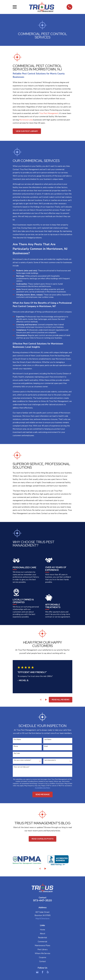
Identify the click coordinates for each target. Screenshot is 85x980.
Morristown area (26, 120)
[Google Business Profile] (37, 972)
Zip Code (17, 753)
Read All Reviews (60, 700)
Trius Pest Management (49, 113)
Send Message (43, 794)
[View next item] (46, 700)
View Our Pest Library (27, 131)
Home (42, 930)
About (43, 934)
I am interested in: (50, 760)
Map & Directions (42, 919)
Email (46, 746)
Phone (16, 746)
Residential (43, 938)
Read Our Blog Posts (42, 839)
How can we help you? (21, 767)
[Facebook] (43, 972)
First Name (17, 740)
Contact (43, 961)
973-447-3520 (42, 900)
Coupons (43, 957)
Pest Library (43, 950)
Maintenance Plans (42, 946)
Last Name (48, 740)
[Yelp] (48, 972)
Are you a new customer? (22, 760)
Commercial (42, 942)
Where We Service (42, 953)
